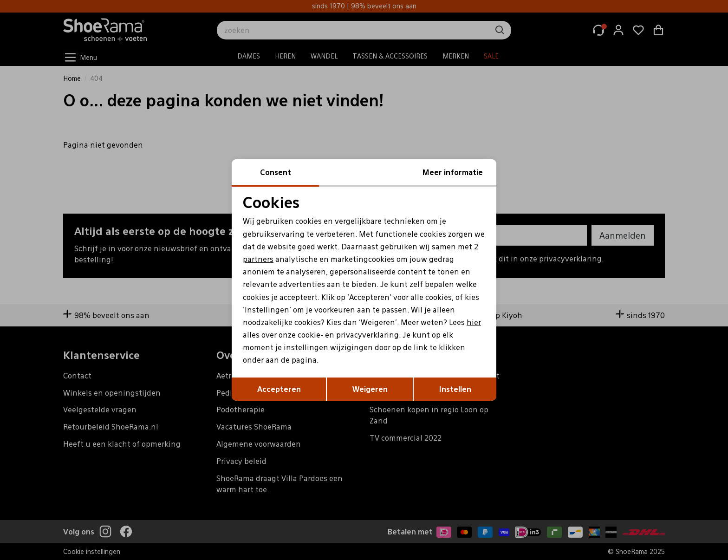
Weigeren (370, 389)
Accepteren (279, 389)
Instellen (455, 389)
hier (474, 322)
